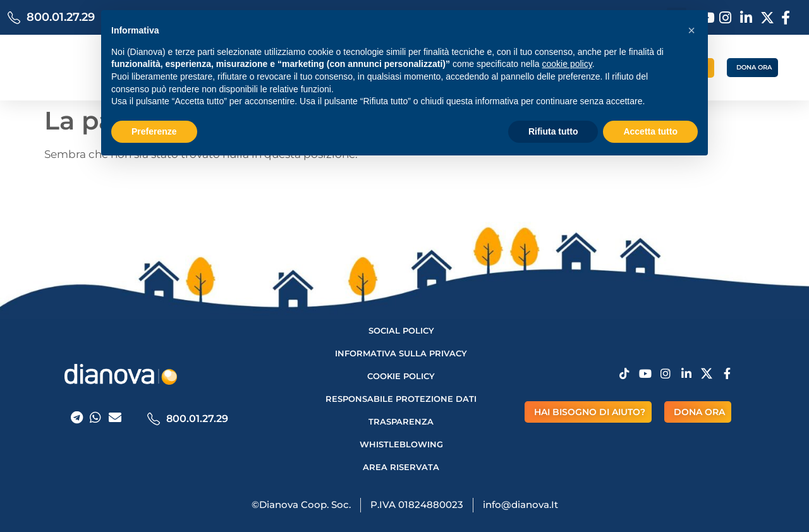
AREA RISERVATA (401, 467)
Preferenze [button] (154, 131)
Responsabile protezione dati (401, 399)
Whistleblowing (401, 444)
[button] (691, 30)
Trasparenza (401, 421)
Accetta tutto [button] (650, 131)
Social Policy (401, 330)
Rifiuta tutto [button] (553, 131)
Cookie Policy (401, 376)
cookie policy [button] (567, 64)
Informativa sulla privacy (401, 353)
